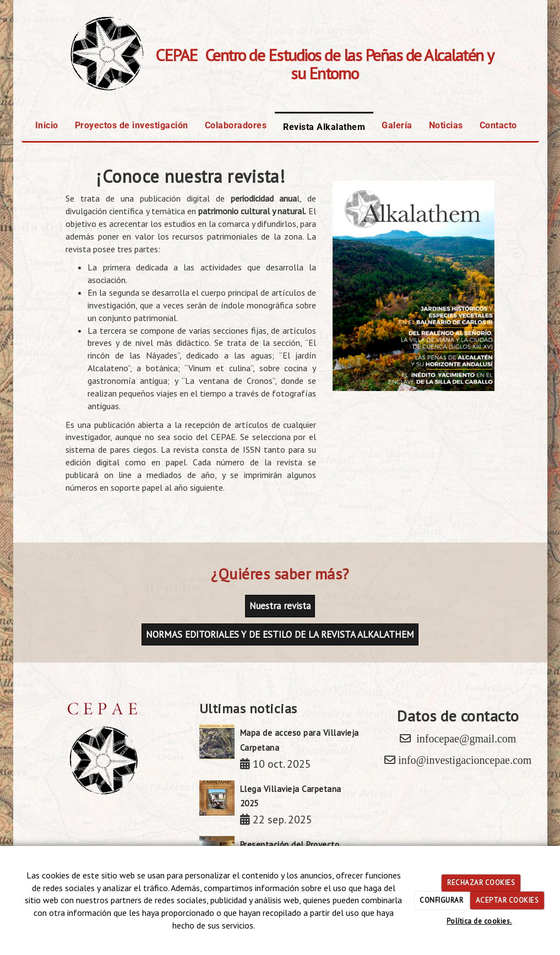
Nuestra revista (280, 606)
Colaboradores (236, 125)
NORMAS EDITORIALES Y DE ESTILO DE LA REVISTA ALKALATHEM (280, 634)
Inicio (47, 125)
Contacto (498, 125)
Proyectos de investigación (132, 125)
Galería (397, 125)
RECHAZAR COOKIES (481, 883)
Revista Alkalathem (324, 127)
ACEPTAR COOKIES (507, 900)
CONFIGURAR (441, 900)
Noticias (446, 125)
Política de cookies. (479, 921)
